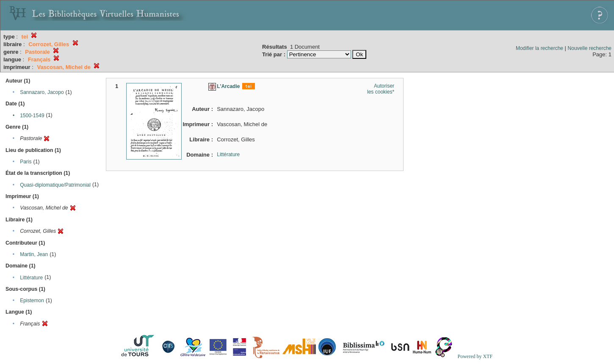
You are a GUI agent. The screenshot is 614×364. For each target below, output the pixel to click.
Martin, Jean (34, 254)
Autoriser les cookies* (381, 89)
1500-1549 (32, 116)
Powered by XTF (475, 356)
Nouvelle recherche (590, 48)
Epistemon (32, 301)
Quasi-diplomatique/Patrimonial (55, 185)
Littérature (31, 278)
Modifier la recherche (539, 48)
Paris (26, 162)
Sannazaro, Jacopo (42, 92)
